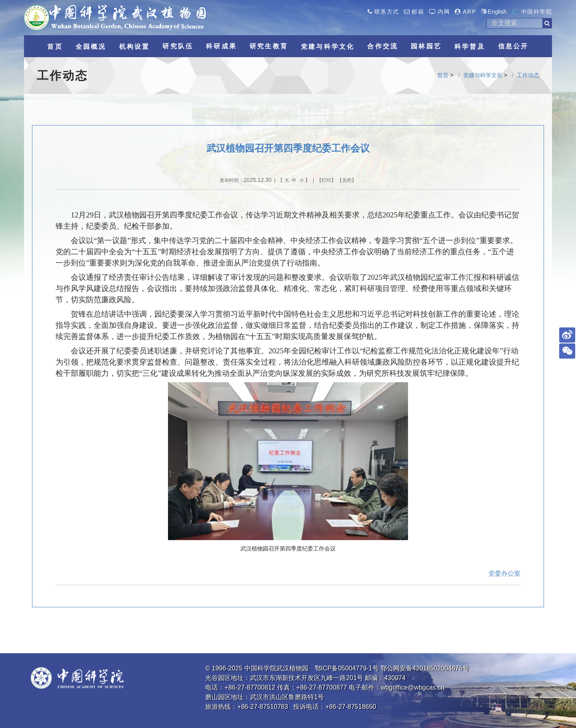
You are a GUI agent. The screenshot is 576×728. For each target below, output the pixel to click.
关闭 (347, 180)
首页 (443, 75)
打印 (326, 180)
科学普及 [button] (470, 47)
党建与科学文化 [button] (328, 47)
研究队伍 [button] (178, 46)
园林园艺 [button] (426, 46)
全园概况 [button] (91, 47)
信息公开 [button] (513, 46)
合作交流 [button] (383, 46)
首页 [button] (55, 47)
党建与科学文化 (483, 75)
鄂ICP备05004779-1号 (347, 668)
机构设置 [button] (135, 47)
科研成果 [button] (221, 46)
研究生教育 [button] (269, 46)
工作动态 (528, 75)
